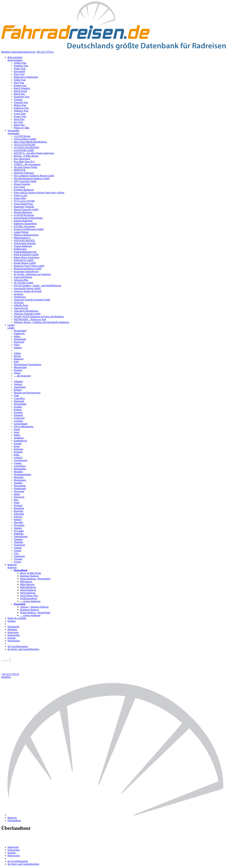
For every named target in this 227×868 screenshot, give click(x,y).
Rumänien (19, 508)
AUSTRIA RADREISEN (26, 147)
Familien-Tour (21, 66)
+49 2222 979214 (45, 52)
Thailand (18, 542)
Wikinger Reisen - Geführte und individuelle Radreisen (42, 322)
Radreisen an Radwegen (26, 77)
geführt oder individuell (15, 662)
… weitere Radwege (30, 601)
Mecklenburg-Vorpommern (27, 364)
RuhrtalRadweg (28, 587)
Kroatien (18, 452)
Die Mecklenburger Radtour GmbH (32, 178)
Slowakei (18, 522)
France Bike (20, 198)
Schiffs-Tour (20, 63)
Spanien (18, 348)
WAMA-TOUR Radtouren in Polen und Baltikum (39, 317)
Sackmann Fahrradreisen (26, 271)
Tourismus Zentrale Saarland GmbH (32, 300)
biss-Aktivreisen (22, 159)
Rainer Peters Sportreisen (27, 257)
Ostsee (17, 373)
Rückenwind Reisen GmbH (28, 269)
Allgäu (17, 353)
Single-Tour (20, 69)
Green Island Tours (23, 204)
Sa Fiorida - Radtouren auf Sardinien (32, 274)
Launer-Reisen (21, 232)
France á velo (21, 195)
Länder (11, 325)
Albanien (18, 381)
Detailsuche (13, 627)
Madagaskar (20, 469)
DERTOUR (20, 170)
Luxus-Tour (20, 114)
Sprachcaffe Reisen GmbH (27, 288)
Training (18, 100)
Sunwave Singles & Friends (28, 291)
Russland (18, 511)
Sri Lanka (19, 531)
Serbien (18, 520)
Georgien (18, 421)
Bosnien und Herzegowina (27, 393)
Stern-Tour (19, 119)
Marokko (18, 472)
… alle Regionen (22, 376)
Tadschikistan (21, 536)
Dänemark (19, 401)
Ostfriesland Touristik (25, 243)
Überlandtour (14, 820)
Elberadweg (26, 582)
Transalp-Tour (21, 102)
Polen (17, 345)
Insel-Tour (19, 83)
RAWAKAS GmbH (24, 260)
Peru (16, 500)
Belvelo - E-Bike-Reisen (26, 156)
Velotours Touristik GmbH (27, 314)
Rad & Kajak (20, 91)
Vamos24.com (21, 308)
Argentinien (20, 387)
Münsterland (20, 367)
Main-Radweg (27, 584)
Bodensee (19, 359)
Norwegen (19, 491)
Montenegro (20, 480)
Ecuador (18, 407)
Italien (17, 336)
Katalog (12, 621)
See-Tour (18, 122)
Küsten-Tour (20, 85)
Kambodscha (20, 441)
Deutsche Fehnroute (24, 173)
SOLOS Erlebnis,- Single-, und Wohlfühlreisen (37, 286)
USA (16, 553)
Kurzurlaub (20, 71)
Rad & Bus (19, 94)
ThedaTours (20, 297)
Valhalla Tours (21, 305)
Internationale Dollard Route (28, 218)
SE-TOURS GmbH (23, 283)
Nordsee (18, 370)
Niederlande (20, 339)
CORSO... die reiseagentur (27, 164)
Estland (18, 410)
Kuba (17, 455)
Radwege (12, 565)
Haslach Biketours (23, 212)
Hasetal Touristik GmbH (26, 209)
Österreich (19, 342)
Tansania (18, 539)
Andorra (18, 384)
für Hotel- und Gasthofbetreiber (23, 649)
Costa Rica (19, 398)
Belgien (18, 390)
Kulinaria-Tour (21, 108)
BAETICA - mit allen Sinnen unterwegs (34, 153)
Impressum (13, 632)
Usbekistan (19, 556)
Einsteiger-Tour (22, 97)
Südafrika (19, 534)
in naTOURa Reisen (24, 215)
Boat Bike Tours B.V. (25, 162)
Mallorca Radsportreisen (26, 235)
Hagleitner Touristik (24, 207)
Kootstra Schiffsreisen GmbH (29, 229)
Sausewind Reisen (23, 277)
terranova (18, 294)
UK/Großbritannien (24, 426)
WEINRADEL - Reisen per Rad (30, 319)
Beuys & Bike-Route (31, 573)
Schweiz (18, 517)
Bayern (17, 356)
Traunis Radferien (23, 246)
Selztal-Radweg (28, 590)
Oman (17, 494)
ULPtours (19, 302)
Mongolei (19, 477)
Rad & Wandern (22, 88)
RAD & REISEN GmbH (26, 255)
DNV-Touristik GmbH (25, 181)
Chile (17, 395)
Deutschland (20, 331)
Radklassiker (20, 249)
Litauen (18, 463)
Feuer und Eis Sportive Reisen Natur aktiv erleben (39, 193)
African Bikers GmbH (25, 139)
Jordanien (19, 438)
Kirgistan (18, 449)
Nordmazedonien (22, 474)
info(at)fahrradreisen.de (23, 52)
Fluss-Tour (19, 74)
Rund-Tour (19, 125)
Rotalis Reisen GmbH (25, 263)
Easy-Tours (20, 187)
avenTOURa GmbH (24, 150)
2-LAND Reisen (22, 136)
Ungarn (18, 551)
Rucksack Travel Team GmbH (29, 266)
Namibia (18, 483)
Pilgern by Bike (22, 128)
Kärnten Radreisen (23, 221)
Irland (17, 429)
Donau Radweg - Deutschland (35, 579)
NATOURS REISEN (24, 240)
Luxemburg (20, 466)
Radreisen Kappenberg (25, 224)
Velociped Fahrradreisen (26, 311)
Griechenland (21, 424)
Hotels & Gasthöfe (17, 618)
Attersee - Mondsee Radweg (34, 607)
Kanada (18, 443)
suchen (6, 659)
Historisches (14, 641)
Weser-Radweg (28, 593)
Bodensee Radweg (29, 576)
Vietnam (18, 559)
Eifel (16, 362)
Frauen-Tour (20, 116)
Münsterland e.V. (22, 238)
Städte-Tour (20, 80)
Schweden (19, 514)
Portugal (18, 505)
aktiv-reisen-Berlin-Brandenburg (30, 142)
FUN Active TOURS (24, 201)
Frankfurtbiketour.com (25, 252)
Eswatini (18, 412)
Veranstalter (13, 131)
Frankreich (19, 333)
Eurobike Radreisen (24, 190)
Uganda (18, 548)
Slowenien (19, 525)
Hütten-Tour (20, 105)
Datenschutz (14, 635)
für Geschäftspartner (18, 646)
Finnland (18, 415)
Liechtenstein (21, 460)
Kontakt (12, 638)
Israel (17, 432)
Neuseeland (20, 486)
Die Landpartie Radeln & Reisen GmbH (34, 176)
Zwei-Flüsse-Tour (29, 596)
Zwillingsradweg (29, 598)
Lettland (18, 457)
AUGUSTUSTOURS (25, 145)
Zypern (17, 562)
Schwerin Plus (21, 280)
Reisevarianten (15, 57)
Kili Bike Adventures (24, 226)
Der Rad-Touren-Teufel (26, 167)
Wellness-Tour (21, 111)
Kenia (17, 446)
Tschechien (19, 545)
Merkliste (6, 52)
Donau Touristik (22, 184)
